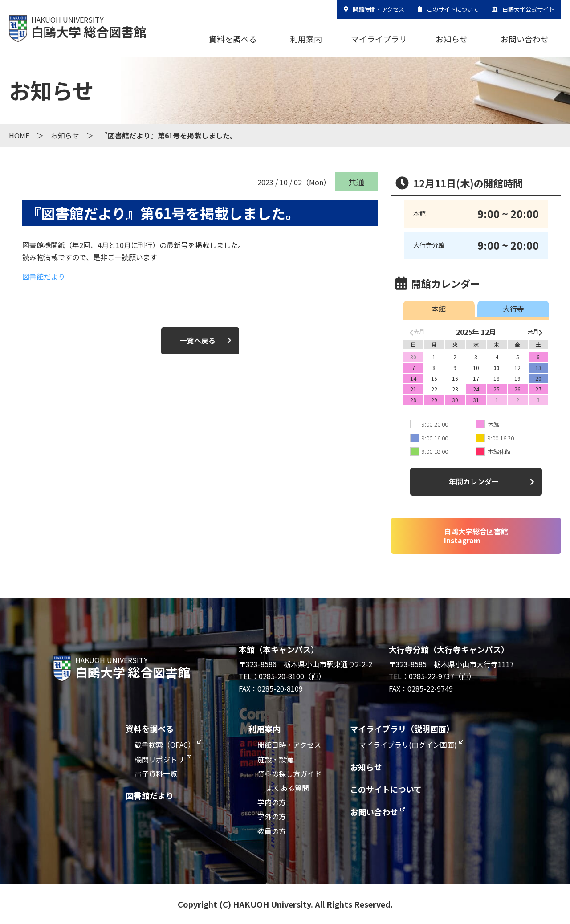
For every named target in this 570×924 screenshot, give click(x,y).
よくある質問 (288, 788)
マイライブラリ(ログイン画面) (408, 745)
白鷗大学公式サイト (528, 9)
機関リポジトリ (159, 759)
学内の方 (272, 802)
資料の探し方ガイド (289, 773)
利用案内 (306, 39)
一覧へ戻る (198, 341)
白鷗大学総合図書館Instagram (476, 536)
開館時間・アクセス (379, 9)
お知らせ (452, 39)
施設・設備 (275, 759)
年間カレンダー (474, 481)
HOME (19, 135)
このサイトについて (453, 9)
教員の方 (272, 831)
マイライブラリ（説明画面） (402, 729)
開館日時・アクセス (289, 745)
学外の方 (272, 816)
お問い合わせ (525, 39)
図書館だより (44, 277)
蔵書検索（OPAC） (165, 745)
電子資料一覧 (156, 773)
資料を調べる (233, 39)
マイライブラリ (379, 39)
